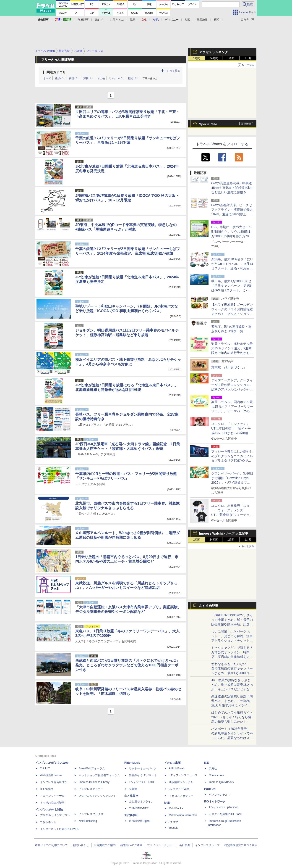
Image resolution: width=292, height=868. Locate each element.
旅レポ (99, 20)
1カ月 (248, 58)
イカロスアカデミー (181, 796)
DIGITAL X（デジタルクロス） (98, 796)
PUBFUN (210, 789)
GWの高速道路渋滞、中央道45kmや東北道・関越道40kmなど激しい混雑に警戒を (232, 188)
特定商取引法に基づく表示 (241, 845)
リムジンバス (117, 78)
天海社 (213, 768)
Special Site (208, 124)
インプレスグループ (207, 845)
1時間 (197, 58)
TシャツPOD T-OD (141, 782)
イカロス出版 (172, 763)
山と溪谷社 (131, 796)
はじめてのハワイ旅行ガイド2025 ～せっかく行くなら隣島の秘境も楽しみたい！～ (232, 717)
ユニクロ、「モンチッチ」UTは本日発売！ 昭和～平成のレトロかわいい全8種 (231, 428)
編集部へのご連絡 (131, 845)
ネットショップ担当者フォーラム (99, 775)
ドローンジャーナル (52, 796)
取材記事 (83, 20)
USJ (188, 20)
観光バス (133, 78)
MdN (167, 803)
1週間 (231, 58)
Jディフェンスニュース (183, 775)
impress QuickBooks (221, 782)
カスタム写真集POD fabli (225, 814)
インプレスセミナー (91, 789)
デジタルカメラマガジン (55, 815)
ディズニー (172, 20)
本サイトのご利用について (51, 845)
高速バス (74, 78)
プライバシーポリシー (161, 845)
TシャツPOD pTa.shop (224, 807)
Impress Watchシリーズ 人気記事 (224, 533)
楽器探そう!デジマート (143, 775)
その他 (101, 78)
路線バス (60, 78)
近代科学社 (131, 815)
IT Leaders (46, 789)
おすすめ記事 (209, 606)
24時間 (214, 58)
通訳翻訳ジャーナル (181, 782)
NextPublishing (88, 821)
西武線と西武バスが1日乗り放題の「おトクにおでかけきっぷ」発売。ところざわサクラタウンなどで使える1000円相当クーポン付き (127, 665)
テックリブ (171, 822)
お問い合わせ (81, 845)
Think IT (45, 768)
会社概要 (185, 845)
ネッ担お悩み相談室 (52, 803)
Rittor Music (132, 763)
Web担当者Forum (51, 775)
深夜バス (88, 78)
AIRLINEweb (177, 768)
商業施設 (202, 20)
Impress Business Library (94, 782)
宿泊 (217, 20)
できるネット (48, 822)
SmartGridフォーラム (92, 768)
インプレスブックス (91, 814)
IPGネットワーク (215, 802)
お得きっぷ (117, 20)
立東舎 (133, 789)
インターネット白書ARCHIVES (59, 829)
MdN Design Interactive (183, 815)
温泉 (133, 20)
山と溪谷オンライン (141, 802)
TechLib (173, 828)
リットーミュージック (143, 768)
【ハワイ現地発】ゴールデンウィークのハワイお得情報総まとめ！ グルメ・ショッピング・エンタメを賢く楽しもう (232, 314)
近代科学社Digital (139, 821)
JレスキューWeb (179, 789)
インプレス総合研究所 (54, 782)
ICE (206, 763)
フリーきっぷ (150, 78)
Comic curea (216, 775)
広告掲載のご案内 (105, 845)
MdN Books (176, 808)
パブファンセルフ (220, 795)
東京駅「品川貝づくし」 (229, 367)
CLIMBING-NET (139, 808)
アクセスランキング (214, 52)
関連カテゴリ (56, 72)
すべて (47, 78)
